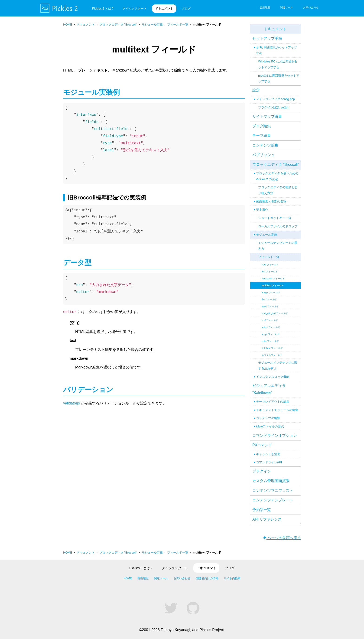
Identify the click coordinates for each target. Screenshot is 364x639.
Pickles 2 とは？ (103, 8)
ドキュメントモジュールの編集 (277, 407)
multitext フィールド (273, 282)
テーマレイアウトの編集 (273, 398)
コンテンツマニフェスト (273, 487)
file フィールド (269, 296)
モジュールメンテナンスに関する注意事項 (278, 362)
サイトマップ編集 (267, 113)
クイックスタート (135, 8)
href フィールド (270, 317)
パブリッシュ (263, 152)
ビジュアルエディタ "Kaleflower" (269, 386)
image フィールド (271, 289)
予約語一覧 (262, 507)
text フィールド (270, 268)
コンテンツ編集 (265, 142)
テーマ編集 (262, 132)
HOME (68, 24)
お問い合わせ (311, 7)
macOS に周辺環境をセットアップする (279, 75)
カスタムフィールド (272, 352)
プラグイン (262, 468)
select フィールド (271, 324)
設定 (256, 87)
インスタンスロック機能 (273, 373)
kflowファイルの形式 (270, 423)
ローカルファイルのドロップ (278, 223)
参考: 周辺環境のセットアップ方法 (276, 47)
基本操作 (262, 206)
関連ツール (287, 7)
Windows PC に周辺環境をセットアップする (278, 61)
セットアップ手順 (267, 35)
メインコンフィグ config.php (276, 96)
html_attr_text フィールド (275, 310)
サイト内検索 (232, 578)
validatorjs (71, 403)
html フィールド (270, 261)
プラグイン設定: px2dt (273, 104)
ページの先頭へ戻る (282, 538)
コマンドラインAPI (269, 459)
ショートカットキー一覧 (275, 215)
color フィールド (270, 338)
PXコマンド (262, 442)
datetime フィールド (272, 345)
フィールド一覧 (178, 24)
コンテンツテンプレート (273, 497)
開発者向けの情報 (207, 578)
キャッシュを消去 (268, 451)
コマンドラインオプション (275, 432)
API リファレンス (267, 516)
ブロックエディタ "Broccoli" (118, 24)
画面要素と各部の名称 (271, 198)
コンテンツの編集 (268, 415)
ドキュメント (164, 8)
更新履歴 (265, 7)
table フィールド (270, 303)
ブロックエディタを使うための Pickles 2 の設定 (277, 173)
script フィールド (271, 331)
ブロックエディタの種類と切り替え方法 (278, 187)
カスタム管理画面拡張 (271, 478)
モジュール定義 (152, 24)
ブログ (186, 8)
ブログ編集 (262, 123)
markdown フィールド (273, 275)
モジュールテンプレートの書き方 (278, 242)
